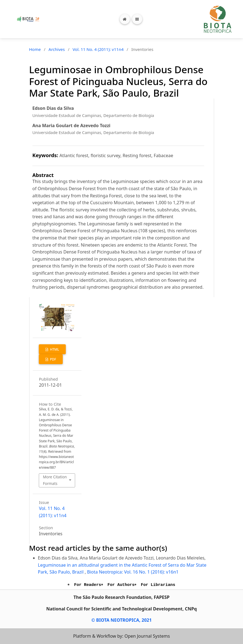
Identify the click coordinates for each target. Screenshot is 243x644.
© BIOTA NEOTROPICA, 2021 (121, 620)
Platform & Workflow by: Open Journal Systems (122, 636)
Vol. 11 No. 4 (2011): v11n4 (98, 49)
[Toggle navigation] (137, 19)
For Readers (88, 585)
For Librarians (158, 585)
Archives (57, 49)
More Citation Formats (55, 480)
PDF (53, 359)
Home (35, 49)
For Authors (121, 585)
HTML (54, 349)
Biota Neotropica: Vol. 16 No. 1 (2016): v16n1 (133, 572)
